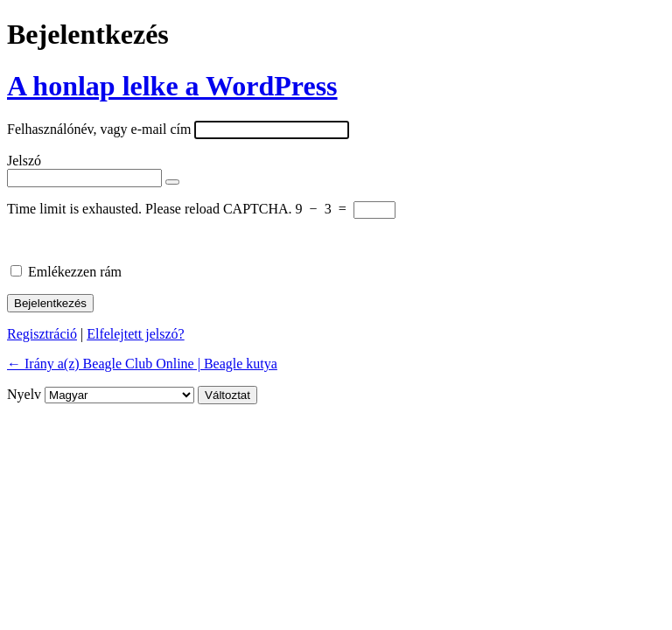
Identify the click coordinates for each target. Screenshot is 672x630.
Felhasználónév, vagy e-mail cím (99, 129)
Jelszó (24, 161)
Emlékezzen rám (75, 272)
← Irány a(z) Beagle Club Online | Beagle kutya (142, 364)
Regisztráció (42, 334)
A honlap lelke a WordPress (172, 86)
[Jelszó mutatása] (172, 182)
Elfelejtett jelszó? (136, 334)
